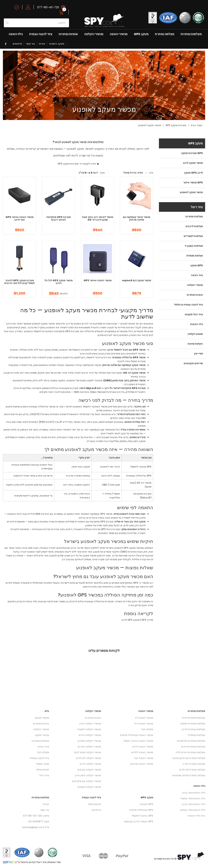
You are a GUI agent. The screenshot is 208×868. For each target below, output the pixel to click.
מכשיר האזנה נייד (144, 718)
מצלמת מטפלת (195, 256)
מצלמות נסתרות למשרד (192, 724)
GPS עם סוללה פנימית (141, 810)
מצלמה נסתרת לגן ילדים (192, 770)
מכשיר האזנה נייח (144, 724)
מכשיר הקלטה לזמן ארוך (88, 775)
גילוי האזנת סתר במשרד (192, 798)
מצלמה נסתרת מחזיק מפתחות (189, 775)
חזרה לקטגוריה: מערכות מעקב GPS (77, 164)
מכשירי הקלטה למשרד (89, 729)
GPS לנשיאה (146, 804)
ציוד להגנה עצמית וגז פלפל (188, 305)
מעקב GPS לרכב (130, 620)
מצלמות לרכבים (194, 226)
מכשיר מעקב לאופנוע (191, 192)
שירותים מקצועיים (193, 363)
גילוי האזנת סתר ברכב (193, 804)
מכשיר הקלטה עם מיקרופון (87, 781)
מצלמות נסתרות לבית (194, 718)
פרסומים (17, 44)
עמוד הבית (196, 125)
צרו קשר (45, 810)
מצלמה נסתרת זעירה (194, 764)
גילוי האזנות (196, 324)
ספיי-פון (198, 354)
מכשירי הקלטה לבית (90, 724)
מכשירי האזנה (119, 34)
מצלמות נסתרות (191, 34)
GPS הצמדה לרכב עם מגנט (139, 821)
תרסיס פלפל (43, 770)
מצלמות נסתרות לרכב (193, 729)
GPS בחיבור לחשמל (142, 816)
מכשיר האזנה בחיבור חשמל (138, 741)
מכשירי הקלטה (94, 34)
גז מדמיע (96, 810)
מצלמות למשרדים (193, 236)
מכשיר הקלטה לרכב (90, 764)
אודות (42, 44)
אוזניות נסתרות (68, 34)
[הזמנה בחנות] (130, 173)
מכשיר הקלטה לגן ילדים (88, 758)
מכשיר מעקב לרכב (193, 163)
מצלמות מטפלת (196, 735)
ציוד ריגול (44, 775)
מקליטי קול (43, 752)
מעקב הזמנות (57, 44)
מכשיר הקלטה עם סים (89, 770)
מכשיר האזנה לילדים (142, 752)
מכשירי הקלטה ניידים (90, 735)
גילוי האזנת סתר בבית (194, 793)
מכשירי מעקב (42, 718)
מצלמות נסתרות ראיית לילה (190, 752)
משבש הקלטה (195, 334)
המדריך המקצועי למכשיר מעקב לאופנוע (90, 149)
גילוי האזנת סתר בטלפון (193, 810)
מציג (102, 173)
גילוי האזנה (16, 34)
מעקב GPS (141, 34)
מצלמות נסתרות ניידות (193, 747)
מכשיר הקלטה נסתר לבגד (87, 752)
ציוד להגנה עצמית (41, 34)
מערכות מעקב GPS (176, 125)
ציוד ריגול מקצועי (194, 314)
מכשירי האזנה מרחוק (142, 764)
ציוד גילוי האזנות (196, 816)
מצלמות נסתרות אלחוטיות (191, 741)
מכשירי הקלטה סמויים (89, 741)
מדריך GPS (147, 620)
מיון (151, 173)
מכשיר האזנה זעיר (143, 758)
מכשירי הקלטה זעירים (89, 747)
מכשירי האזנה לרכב (143, 747)
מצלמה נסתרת (165, 34)
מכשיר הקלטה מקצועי (89, 787)
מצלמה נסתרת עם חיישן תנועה (189, 758)
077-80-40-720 (48, 7)
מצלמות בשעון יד (194, 246)
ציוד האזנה (197, 275)
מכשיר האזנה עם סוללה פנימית (137, 735)
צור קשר (30, 44)
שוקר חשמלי (42, 764)
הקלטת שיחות (195, 344)
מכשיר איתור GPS (193, 182)
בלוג (47, 711)
